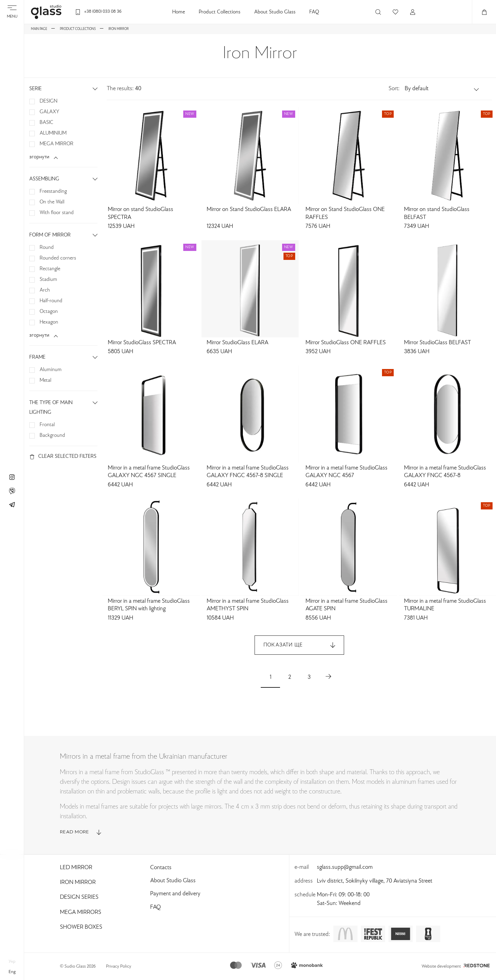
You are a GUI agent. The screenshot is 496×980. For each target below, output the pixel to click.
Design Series (79, 897)
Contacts (161, 868)
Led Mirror (76, 868)
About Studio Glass (275, 12)
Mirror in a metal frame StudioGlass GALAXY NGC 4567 (347, 472)
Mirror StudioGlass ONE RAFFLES (346, 343)
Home (179, 12)
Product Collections (220, 12)
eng (12, 972)
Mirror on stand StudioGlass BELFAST (437, 214)
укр (12, 962)
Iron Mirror (78, 883)
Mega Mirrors (81, 913)
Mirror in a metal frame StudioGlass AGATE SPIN (347, 605)
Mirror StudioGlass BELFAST (437, 343)
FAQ (314, 12)
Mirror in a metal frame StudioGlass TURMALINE (445, 605)
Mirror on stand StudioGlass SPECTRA (141, 214)
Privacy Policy (119, 967)
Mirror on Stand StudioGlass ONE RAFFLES (345, 214)
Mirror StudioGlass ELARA (237, 343)
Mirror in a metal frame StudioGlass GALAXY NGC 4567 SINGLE (149, 472)
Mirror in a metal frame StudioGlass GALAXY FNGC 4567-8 (445, 472)
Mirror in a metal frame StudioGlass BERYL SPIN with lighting (149, 605)
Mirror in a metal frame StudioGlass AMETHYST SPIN (248, 605)
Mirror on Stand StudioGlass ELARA (249, 210)
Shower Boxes (81, 927)
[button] (442, 89)
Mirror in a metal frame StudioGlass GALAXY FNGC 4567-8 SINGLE (248, 472)
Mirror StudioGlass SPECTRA (142, 343)
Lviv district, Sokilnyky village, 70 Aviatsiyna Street (375, 881)
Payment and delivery (175, 894)
